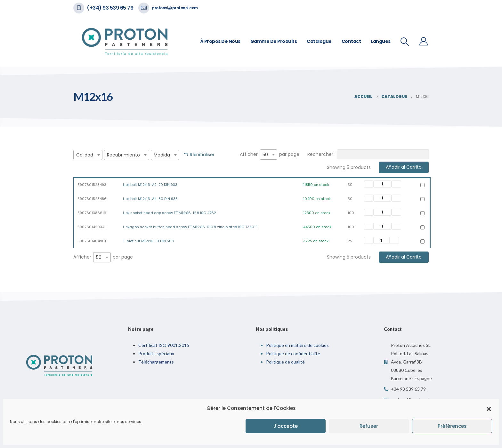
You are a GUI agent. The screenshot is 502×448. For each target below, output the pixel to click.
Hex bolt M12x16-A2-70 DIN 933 (150, 185)
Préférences (452, 426)
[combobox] (88, 155)
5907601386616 (92, 213)
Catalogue (319, 41)
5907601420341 (92, 227)
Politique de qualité (285, 362)
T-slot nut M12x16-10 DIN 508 (148, 241)
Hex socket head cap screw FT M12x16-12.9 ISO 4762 (170, 213)
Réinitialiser (202, 155)
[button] (489, 408)
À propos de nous (220, 41)
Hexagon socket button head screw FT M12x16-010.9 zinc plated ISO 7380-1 (190, 227)
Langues (381, 41)
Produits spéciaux (156, 353)
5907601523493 (92, 185)
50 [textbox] (265, 155)
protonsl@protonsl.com (175, 8)
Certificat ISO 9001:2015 (164, 345)
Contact (351, 41)
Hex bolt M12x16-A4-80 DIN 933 (150, 199)
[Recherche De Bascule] (405, 42)
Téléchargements (156, 362)
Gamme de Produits (274, 41)
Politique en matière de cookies (297, 345)
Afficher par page (270, 155)
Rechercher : (368, 154)
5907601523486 (92, 199)
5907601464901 (92, 241)
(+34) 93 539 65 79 (110, 8)
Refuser (369, 426)
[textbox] (88, 155)
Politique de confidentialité (293, 353)
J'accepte (286, 426)
